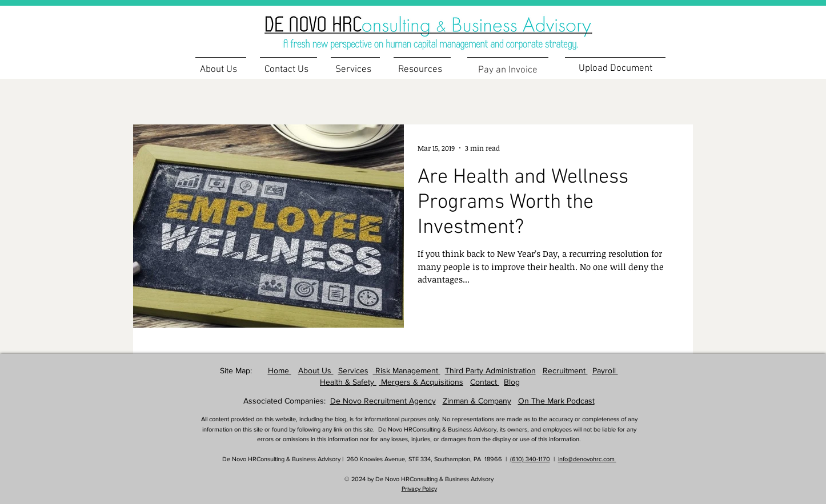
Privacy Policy (419, 489)
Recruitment (565, 370)
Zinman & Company (477, 401)
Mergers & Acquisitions (421, 382)
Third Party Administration (490, 370)
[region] (447, 26)
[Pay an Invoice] (508, 70)
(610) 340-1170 (530, 459)
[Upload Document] (615, 68)
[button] (422, 65)
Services (353, 370)
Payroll (605, 370)
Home (280, 370)
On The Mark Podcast (556, 401)
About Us (316, 370)
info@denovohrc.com (587, 459)
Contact (485, 382)
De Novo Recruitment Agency (383, 401)
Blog (512, 382)
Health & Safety (348, 382)
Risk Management (407, 370)
